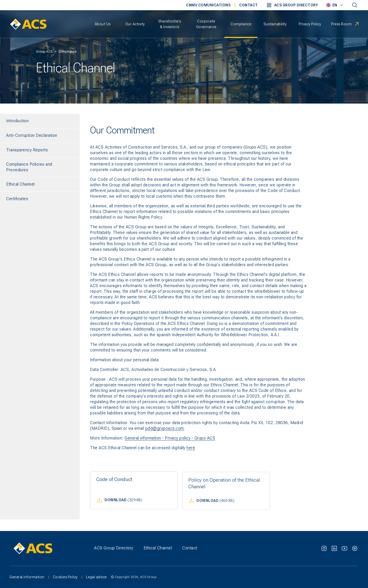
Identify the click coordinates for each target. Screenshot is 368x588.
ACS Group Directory (114, 548)
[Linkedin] (334, 548)
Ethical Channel (158, 548)
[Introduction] (40, 121)
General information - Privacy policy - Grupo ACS (170, 438)
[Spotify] (355, 548)
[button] (292, 5)
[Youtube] (344, 548)
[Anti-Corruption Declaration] (40, 135)
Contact (190, 548)
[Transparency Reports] (40, 150)
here (191, 448)
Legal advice (96, 578)
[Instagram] (324, 548)
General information (27, 578)
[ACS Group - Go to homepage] (46, 548)
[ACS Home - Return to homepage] (28, 24)
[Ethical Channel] (40, 184)
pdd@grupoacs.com (165, 428)
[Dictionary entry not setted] (355, 5)
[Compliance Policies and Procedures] (40, 167)
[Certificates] (40, 199)
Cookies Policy (65, 578)
